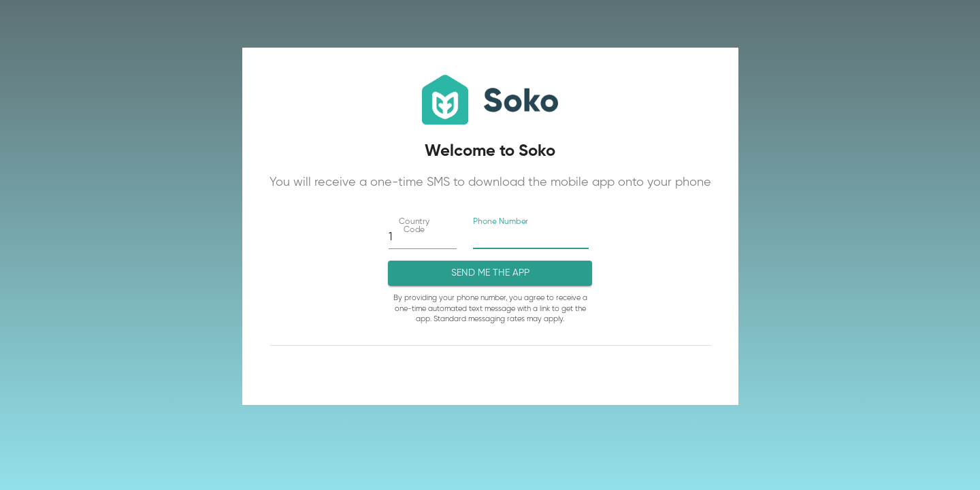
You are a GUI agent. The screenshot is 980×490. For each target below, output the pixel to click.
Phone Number (501, 222)
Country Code (414, 226)
